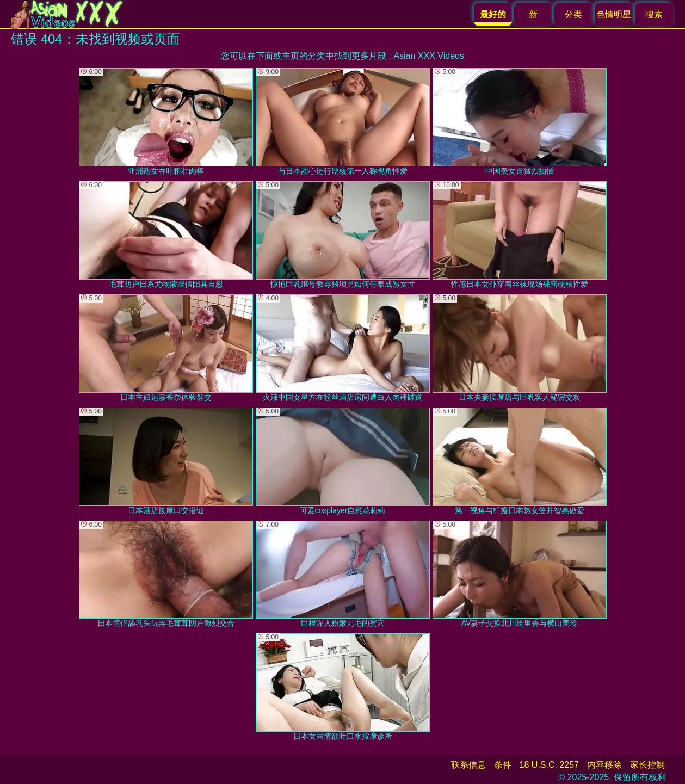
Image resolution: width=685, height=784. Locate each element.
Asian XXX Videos (429, 56)
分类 (573, 14)
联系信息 (468, 765)
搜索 (654, 14)
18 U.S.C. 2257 (549, 765)
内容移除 (604, 765)
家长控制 (647, 765)
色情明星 (614, 14)
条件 (503, 765)
